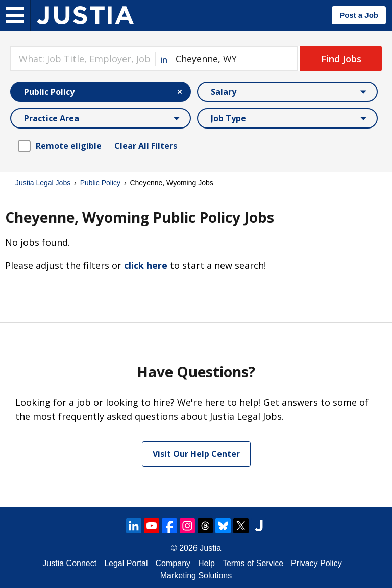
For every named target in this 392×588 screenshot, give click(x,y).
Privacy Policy (316, 563)
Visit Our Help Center (196, 454)
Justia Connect (69, 563)
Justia (210, 548)
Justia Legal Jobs (43, 183)
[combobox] (83, 59)
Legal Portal (126, 563)
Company (173, 563)
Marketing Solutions (196, 576)
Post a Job (359, 15)
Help (206, 563)
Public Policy (100, 183)
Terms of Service (253, 563)
